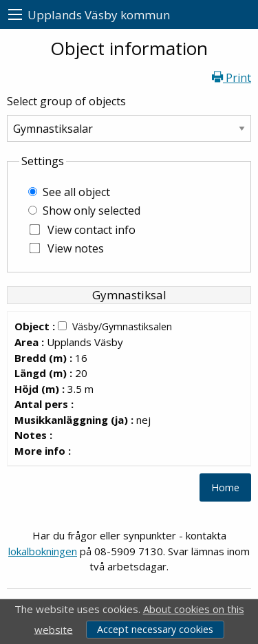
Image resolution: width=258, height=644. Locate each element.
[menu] (15, 15)
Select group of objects (66, 101)
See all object (76, 192)
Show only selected (92, 211)
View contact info (92, 230)
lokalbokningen (43, 551)
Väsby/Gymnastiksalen (122, 326)
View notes (76, 248)
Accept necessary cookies (155, 629)
